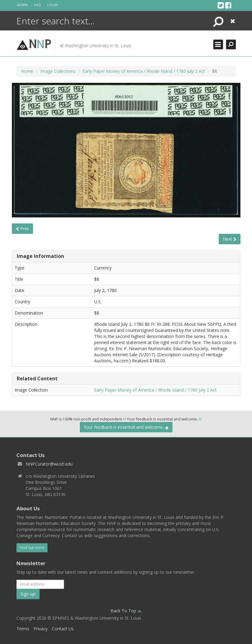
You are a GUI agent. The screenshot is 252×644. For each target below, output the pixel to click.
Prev (22, 229)
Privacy (41, 629)
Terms (23, 629)
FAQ (37, 5)
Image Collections (58, 71)
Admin (22, 5)
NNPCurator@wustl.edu (49, 464)
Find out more (32, 548)
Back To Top (126, 611)
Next (230, 239)
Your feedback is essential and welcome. (126, 427)
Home (27, 71)
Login (53, 5)
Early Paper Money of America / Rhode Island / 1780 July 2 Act (144, 71)
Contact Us (63, 629)
